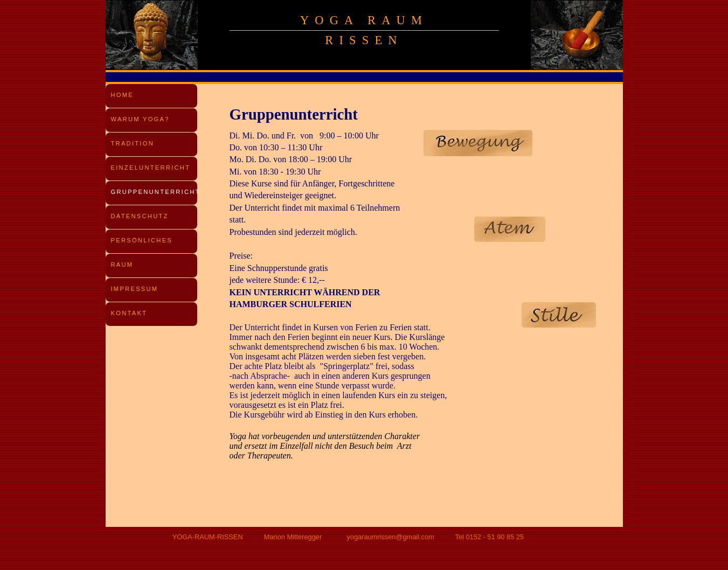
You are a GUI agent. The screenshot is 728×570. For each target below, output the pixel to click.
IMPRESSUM (135, 289)
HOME (123, 95)
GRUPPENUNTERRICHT (156, 192)
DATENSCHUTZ (140, 216)
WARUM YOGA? (140, 119)
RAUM (122, 265)
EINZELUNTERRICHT (151, 168)
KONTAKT (129, 313)
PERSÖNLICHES (142, 240)
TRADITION (133, 143)
